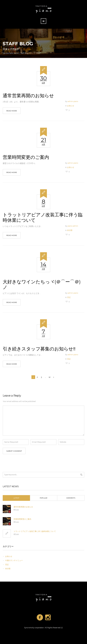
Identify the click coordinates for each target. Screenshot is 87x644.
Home (16, 53)
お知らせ (71, 106)
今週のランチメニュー (14, 560)
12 (50, 377)
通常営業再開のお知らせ (28, 96)
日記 (69, 297)
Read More (12, 111)
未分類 (70, 230)
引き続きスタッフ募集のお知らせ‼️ (39, 349)
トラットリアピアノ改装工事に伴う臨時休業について (43, 217)
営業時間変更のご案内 (26, 157)
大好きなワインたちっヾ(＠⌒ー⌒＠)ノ (42, 284)
